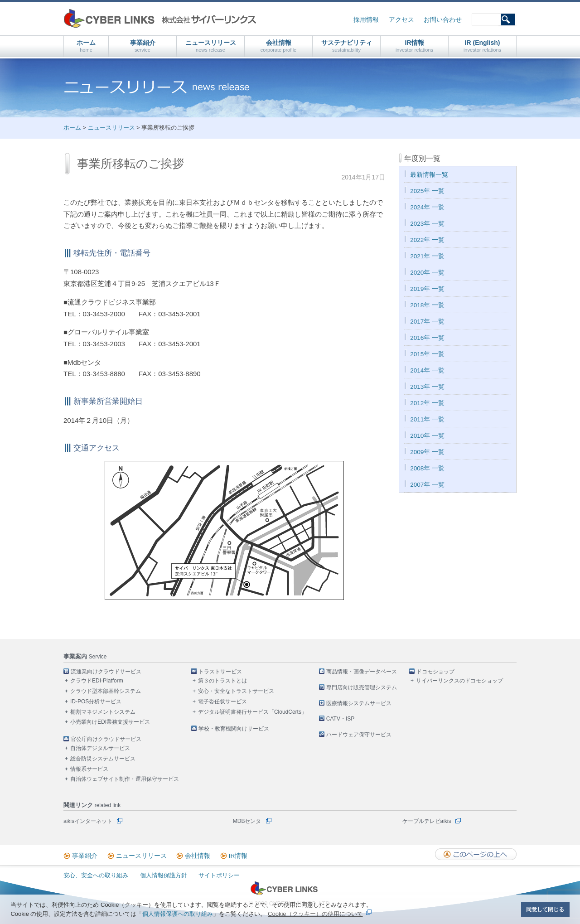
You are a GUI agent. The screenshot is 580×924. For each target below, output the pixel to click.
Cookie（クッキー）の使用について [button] (315, 914)
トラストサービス (220, 672)
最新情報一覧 (429, 175)
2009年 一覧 (427, 452)
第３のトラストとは (222, 681)
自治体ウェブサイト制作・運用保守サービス (125, 779)
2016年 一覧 (427, 338)
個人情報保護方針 (164, 875)
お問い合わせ (443, 20)
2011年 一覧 (427, 419)
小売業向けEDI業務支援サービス (110, 722)
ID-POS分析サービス (96, 701)
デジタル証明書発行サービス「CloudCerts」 (252, 712)
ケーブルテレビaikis (427, 821)
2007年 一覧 (427, 485)
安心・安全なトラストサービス (236, 691)
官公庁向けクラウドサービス (106, 739)
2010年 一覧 (427, 436)
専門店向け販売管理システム (362, 687)
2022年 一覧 (427, 240)
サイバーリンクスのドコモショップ (459, 681)
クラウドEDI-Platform (97, 681)
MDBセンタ (247, 821)
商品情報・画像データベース (362, 672)
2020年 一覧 (427, 273)
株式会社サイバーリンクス (160, 18)
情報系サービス (89, 769)
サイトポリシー (219, 875)
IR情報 (414, 46)
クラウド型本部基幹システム (106, 691)
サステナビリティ (347, 46)
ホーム (86, 46)
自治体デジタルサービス (100, 748)
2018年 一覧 (427, 305)
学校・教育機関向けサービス (234, 729)
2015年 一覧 (427, 354)
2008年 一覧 (427, 468)
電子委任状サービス (222, 701)
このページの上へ (476, 854)
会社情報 (279, 46)
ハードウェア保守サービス (359, 735)
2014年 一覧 (427, 370)
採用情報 (366, 20)
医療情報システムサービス (359, 703)
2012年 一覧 (427, 403)
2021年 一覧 (427, 256)
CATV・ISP (340, 719)
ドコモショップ (435, 672)
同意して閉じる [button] (545, 909)
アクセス (401, 20)
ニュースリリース (211, 46)
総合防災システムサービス (103, 759)
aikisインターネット (88, 821)
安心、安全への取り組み (96, 875)
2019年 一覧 (427, 289)
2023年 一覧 (427, 224)
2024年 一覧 (427, 207)
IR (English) (482, 46)
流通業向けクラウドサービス (106, 672)
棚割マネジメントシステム (103, 712)
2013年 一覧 (427, 387)
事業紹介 (143, 46)
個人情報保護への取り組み (178, 914)
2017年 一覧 (427, 322)
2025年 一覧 (427, 191)
